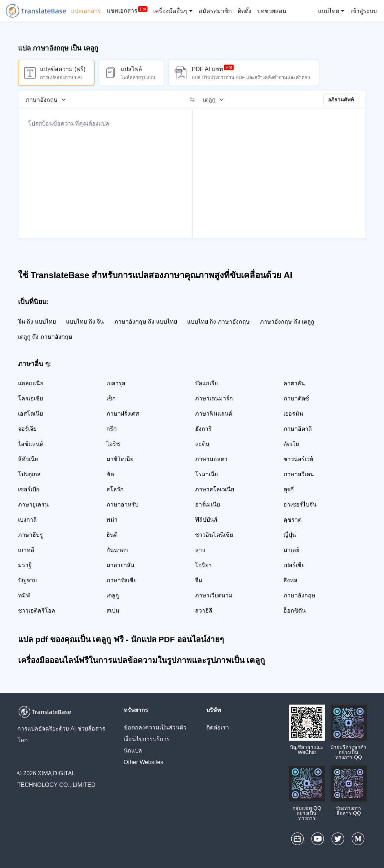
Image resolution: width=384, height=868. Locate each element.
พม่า (112, 520)
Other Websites (144, 762)
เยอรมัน (293, 414)
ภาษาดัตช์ (296, 398)
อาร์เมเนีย (208, 505)
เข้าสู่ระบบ (364, 11)
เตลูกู (113, 595)
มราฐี (25, 565)
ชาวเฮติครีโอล (37, 611)
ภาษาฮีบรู (30, 535)
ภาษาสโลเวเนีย (215, 489)
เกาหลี (26, 550)
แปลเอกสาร (86, 11)
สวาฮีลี (204, 611)
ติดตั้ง (244, 11)
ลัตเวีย (291, 444)
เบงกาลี (27, 520)
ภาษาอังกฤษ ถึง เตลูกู (287, 322)
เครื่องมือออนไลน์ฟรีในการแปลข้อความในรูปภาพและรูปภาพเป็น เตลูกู (142, 660)
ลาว (200, 550)
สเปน (113, 611)
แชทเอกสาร (122, 11)
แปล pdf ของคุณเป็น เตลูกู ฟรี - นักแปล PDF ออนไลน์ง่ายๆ (121, 639)
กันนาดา (117, 550)
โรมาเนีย (206, 474)
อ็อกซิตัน (295, 611)
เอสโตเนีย (30, 414)
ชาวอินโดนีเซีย (214, 535)
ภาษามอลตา (211, 459)
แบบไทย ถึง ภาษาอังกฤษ (219, 322)
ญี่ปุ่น (290, 535)
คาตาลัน (294, 383)
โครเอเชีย (30, 398)
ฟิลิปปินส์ (206, 520)
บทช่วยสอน (272, 11)
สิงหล (290, 580)
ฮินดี (112, 535)
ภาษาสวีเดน (299, 474)
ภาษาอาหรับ (122, 505)
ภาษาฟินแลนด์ (214, 414)
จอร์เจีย (27, 429)
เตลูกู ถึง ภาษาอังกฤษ (45, 337)
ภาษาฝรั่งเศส (123, 414)
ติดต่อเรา (218, 727)
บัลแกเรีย (206, 383)
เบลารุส (116, 383)
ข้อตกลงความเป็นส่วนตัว (155, 727)
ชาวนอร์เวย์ (298, 459)
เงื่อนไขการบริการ (147, 739)
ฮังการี (203, 429)
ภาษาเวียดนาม (214, 595)
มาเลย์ (291, 550)
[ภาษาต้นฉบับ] (48, 100)
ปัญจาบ (27, 580)
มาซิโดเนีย (120, 459)
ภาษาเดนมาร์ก (214, 398)
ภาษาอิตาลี (298, 429)
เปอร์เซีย (294, 565)
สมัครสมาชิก (215, 11)
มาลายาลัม (120, 565)
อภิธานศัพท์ (341, 100)
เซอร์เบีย (29, 489)
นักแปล (133, 751)
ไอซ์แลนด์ (31, 444)
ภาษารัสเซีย (122, 580)
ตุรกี (289, 489)
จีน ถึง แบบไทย (37, 322)
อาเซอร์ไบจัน (300, 505)
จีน (199, 580)
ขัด (110, 474)
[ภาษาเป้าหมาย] (216, 100)
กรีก (112, 429)
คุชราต (292, 520)
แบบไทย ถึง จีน (85, 322)
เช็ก (111, 398)
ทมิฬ (24, 595)
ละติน (202, 444)
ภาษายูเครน (33, 505)
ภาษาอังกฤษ (299, 595)
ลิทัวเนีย (28, 459)
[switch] (192, 100)
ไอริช (113, 444)
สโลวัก (115, 489)
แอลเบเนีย (31, 383)
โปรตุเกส (29, 474)
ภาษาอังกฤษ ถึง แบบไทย (146, 322)
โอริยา (203, 565)
